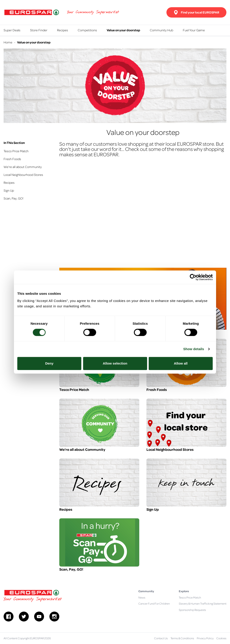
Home (8, 42)
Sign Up (9, 190)
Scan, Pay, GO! (13, 198)
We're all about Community (23, 167)
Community (146, 591)
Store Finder (39, 30)
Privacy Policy (205, 638)
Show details (194, 349)
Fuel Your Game (194, 30)
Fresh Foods (12, 159)
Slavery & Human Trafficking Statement (203, 603)
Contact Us (161, 638)
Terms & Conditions (182, 638)
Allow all (181, 363)
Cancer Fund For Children (154, 603)
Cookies (221, 638)
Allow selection (115, 363)
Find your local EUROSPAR (196, 12)
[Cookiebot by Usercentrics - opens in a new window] (193, 277)
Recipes (63, 30)
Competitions (87, 30)
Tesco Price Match (16, 151)
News (142, 597)
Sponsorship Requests (192, 610)
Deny (49, 363)
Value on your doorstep (123, 30)
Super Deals (12, 30)
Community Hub (161, 30)
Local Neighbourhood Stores (23, 175)
